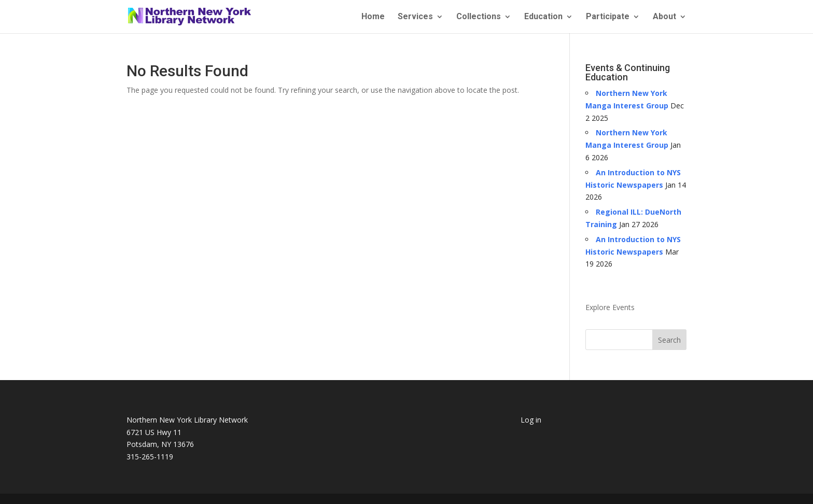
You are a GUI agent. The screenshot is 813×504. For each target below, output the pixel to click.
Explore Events (610, 307)
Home (373, 17)
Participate (608, 17)
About (664, 17)
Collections (479, 17)
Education (543, 17)
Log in (531, 420)
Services (415, 17)
